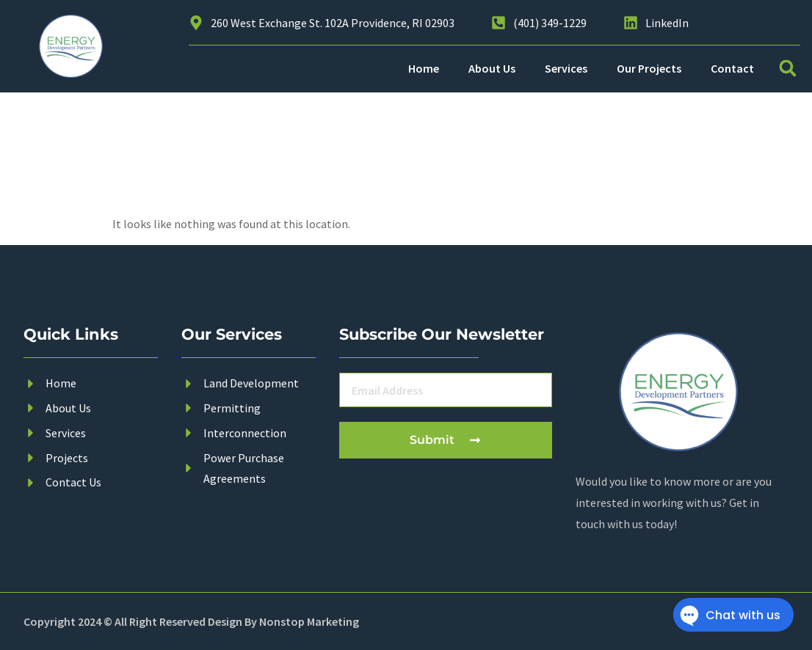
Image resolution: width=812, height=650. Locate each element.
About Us (492, 68)
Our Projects (649, 68)
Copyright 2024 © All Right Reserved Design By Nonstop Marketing (191, 621)
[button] (788, 69)
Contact (732, 68)
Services (566, 68)
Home (424, 68)
